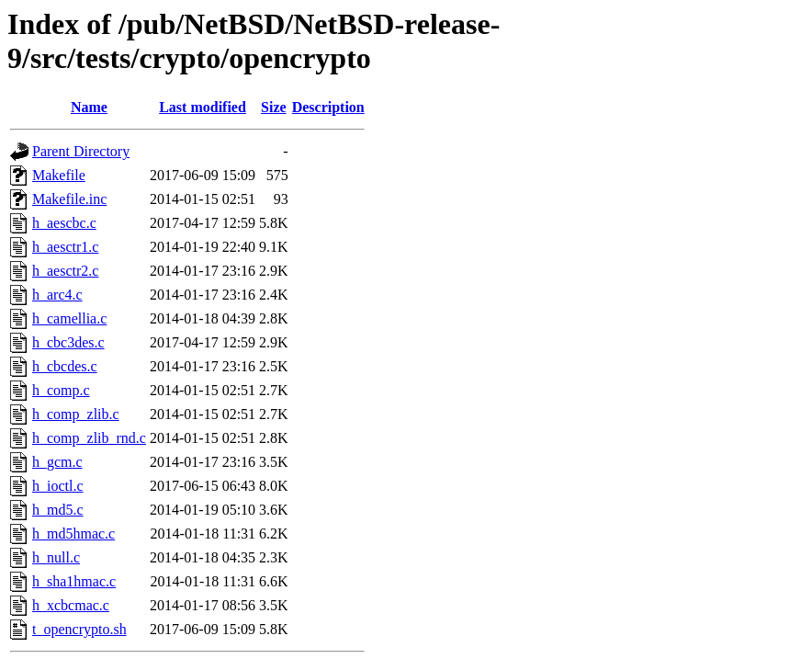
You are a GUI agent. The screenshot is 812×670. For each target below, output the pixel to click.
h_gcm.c (57, 462)
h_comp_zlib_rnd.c (89, 438)
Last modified (203, 107)
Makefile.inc (69, 199)
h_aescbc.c (64, 223)
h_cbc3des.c (68, 342)
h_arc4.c (57, 295)
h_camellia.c (69, 318)
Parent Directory (81, 151)
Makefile (59, 175)
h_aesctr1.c (65, 247)
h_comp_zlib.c (76, 414)
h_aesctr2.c (65, 271)
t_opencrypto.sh (79, 629)
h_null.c (56, 557)
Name (89, 107)
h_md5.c (58, 510)
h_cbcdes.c (65, 366)
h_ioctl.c (58, 486)
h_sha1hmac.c (74, 581)
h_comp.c (61, 390)
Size (274, 107)
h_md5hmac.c (73, 534)
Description (328, 107)
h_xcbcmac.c (71, 605)
